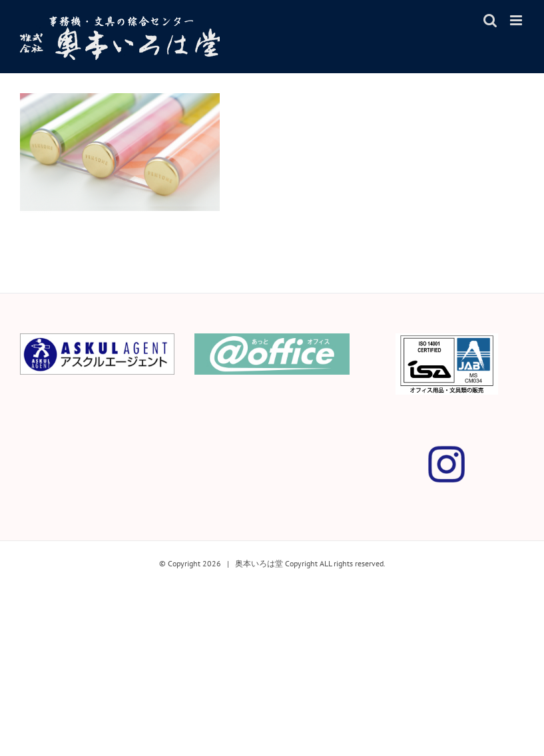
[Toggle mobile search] (490, 20)
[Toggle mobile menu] (517, 20)
